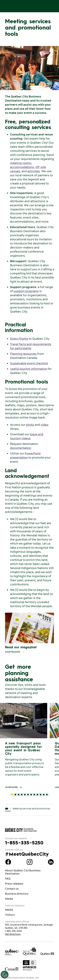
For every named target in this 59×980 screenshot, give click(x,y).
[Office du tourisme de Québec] (12, 952)
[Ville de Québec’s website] (30, 951)
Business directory (17, 894)
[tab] (12, 795)
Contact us (12, 889)
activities (34, 171)
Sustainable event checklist (29, 363)
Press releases (14, 884)
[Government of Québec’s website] (47, 954)
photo (30, 425)
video (44, 425)
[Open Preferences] (5, 975)
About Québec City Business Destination (23, 872)
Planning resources (23, 354)
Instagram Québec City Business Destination (30, 862)
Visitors (10, 915)
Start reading (15, 652)
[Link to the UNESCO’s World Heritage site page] (30, 965)
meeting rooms (21, 163)
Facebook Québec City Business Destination (8, 862)
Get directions (13, 934)
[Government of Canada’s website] (12, 969)
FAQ (8, 879)
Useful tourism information (29, 369)
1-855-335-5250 (24, 843)
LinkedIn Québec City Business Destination (51, 862)
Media (9, 899)
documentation (21, 448)
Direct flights (19, 339)
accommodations (22, 167)
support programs (26, 291)
